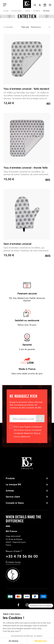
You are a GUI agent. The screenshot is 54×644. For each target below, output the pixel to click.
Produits (10, 478)
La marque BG (13, 484)
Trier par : (26, 27)
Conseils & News (15, 503)
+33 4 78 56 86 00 (22, 556)
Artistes (10, 491)
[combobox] (41, 27)
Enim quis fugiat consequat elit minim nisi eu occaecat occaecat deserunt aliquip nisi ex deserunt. (28, 432)
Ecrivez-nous (13, 562)
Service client (13, 497)
